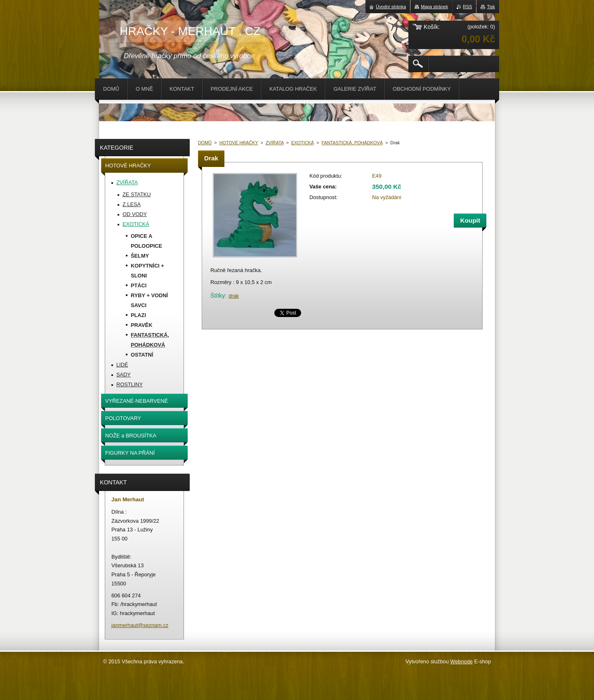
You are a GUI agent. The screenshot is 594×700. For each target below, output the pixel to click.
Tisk (491, 7)
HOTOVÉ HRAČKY (239, 143)
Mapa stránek (434, 7)
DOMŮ (205, 143)
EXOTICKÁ (303, 143)
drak (234, 296)
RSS (467, 7)
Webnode (461, 661)
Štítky (218, 296)
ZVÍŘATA (275, 143)
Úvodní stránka (391, 7)
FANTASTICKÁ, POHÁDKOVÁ (352, 143)
